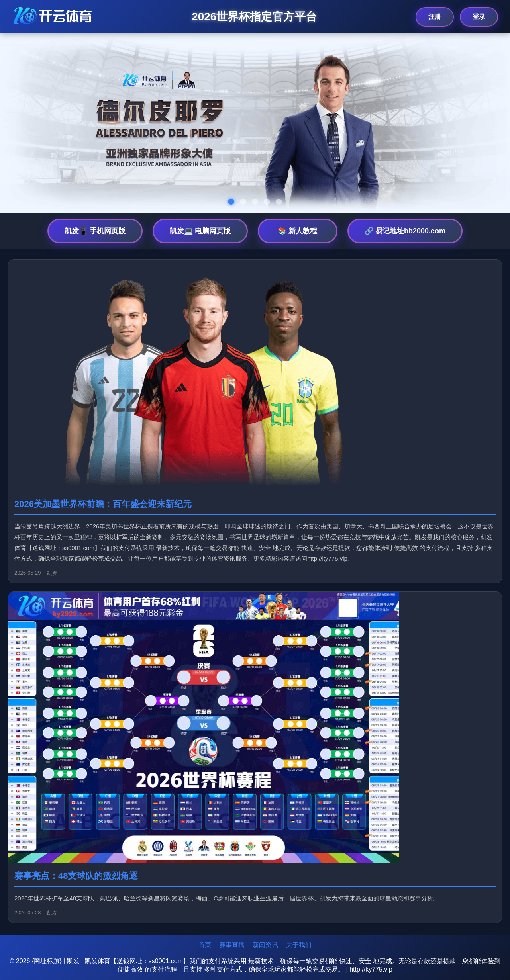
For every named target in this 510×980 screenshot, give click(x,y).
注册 (435, 17)
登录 (479, 17)
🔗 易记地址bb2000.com (405, 231)
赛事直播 (232, 945)
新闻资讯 (265, 945)
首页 (205, 945)
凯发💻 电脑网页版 (200, 231)
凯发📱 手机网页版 (95, 231)
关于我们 (299, 945)
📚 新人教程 (297, 231)
